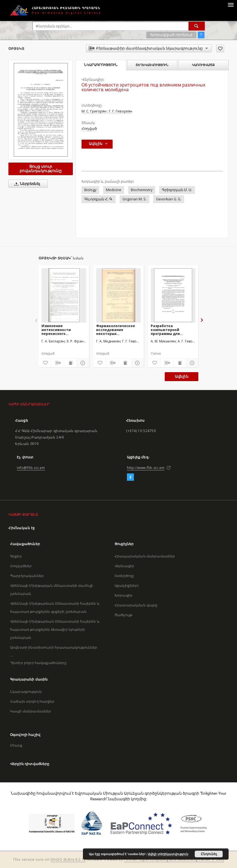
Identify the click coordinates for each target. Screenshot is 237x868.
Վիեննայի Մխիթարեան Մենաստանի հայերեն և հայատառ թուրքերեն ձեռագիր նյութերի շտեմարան (55, 629)
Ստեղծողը (124, 576)
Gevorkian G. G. (169, 199)
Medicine (114, 190)
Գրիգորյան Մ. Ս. (177, 190)
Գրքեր (16, 556)
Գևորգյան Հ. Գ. (99, 199)
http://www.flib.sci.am (146, 468)
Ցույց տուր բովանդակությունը (41, 169)
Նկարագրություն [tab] (101, 65)
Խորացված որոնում (171, 35)
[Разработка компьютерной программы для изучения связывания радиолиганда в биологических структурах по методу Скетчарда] (173, 295)
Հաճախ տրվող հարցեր (32, 701)
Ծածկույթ (123, 615)
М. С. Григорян (94, 111)
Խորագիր (124, 595)
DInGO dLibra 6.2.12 (68, 859)
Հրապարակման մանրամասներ (145, 556)
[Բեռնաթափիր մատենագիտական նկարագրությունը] (57, 363)
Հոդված (89, 129)
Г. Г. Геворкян (121, 111)
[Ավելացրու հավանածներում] (220, 49)
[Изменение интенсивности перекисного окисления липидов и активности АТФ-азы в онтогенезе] (64, 295)
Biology (90, 190)
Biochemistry (142, 190)
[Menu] (231, 4)
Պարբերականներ (27, 576)
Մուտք (16, 745)
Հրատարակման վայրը (136, 605)
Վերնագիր (124, 566)
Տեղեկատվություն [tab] (152, 65)
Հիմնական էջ (22, 528)
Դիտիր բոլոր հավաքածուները (38, 663)
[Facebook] (130, 477)
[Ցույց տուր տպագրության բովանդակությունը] (70, 363)
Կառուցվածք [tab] (203, 65)
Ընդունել (209, 854)
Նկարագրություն (26, 692)
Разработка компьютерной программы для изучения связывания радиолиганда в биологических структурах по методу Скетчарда (171, 330)
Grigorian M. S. (134, 199)
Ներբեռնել (26, 184)
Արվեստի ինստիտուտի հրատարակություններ (54, 647)
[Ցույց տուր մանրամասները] (82, 363)
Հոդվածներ (21, 566)
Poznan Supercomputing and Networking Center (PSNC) (174, 859)
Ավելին (182, 376)
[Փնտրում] (197, 26)
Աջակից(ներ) (126, 586)
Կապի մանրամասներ (31, 711)
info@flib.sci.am (31, 468)
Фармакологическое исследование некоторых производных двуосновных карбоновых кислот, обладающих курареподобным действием (116, 330)
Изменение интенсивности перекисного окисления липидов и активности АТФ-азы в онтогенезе (63, 330)
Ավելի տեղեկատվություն (168, 854)
